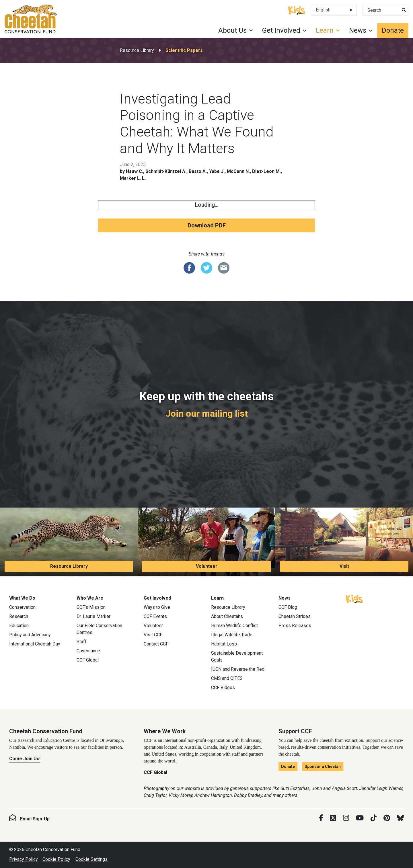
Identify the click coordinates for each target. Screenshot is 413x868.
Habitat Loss (224, 644)
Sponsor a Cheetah (323, 766)
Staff (82, 642)
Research (19, 616)
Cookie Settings (91, 859)
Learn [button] (325, 30)
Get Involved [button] (281, 30)
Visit (344, 566)
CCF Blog (288, 607)
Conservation (22, 607)
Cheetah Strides (295, 616)
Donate (393, 30)
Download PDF (207, 225)
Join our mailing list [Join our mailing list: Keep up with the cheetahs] (207, 413)
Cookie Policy (56, 859)
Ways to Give (157, 607)
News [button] (358, 30)
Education (19, 626)
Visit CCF (153, 635)
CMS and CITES (227, 678)
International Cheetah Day (35, 644)
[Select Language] (334, 10)
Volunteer (207, 566)
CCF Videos (223, 687)
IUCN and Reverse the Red (238, 669)
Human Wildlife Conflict (234, 626)
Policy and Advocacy (30, 635)
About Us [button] (232, 30)
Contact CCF (156, 644)
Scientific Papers (184, 50)
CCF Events (155, 616)
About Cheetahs (227, 616)
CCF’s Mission (91, 607)
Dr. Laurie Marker (93, 616)
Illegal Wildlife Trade (232, 635)
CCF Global (88, 660)
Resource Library (137, 50)
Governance (88, 651)
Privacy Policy (24, 859)
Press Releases (295, 626)
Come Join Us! (25, 759)
